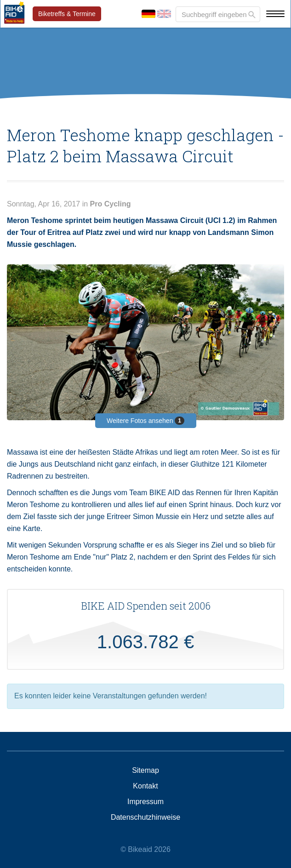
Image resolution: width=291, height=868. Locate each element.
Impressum (145, 802)
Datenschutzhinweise (145, 817)
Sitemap (145, 771)
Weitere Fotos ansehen (145, 421)
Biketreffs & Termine (67, 14)
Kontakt (145, 786)
